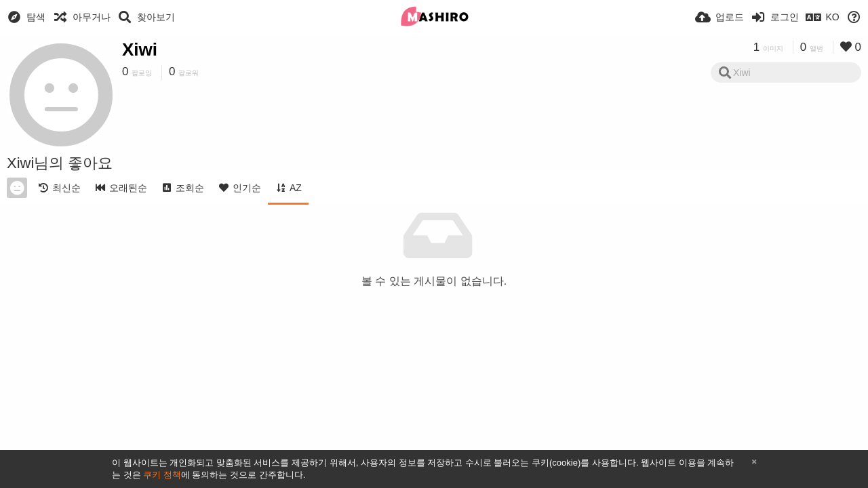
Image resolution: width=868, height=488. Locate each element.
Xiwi (140, 49)
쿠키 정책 (162, 475)
